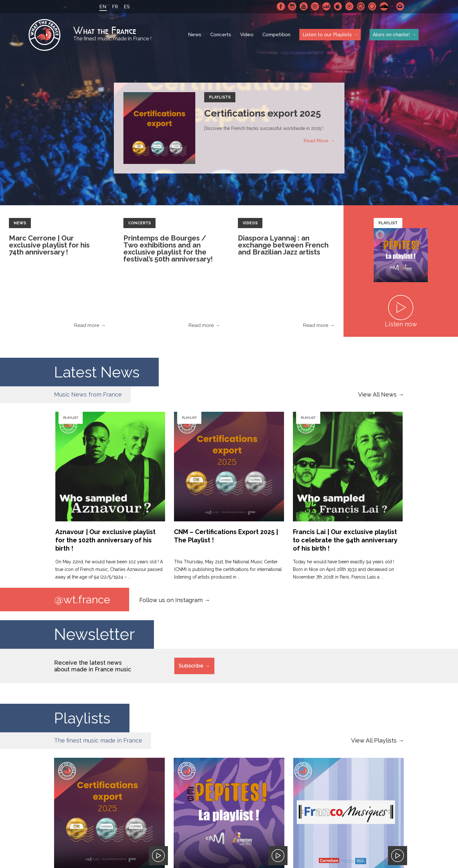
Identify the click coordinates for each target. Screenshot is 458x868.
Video (247, 35)
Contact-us (400, 6)
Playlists (220, 97)
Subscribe (191, 666)
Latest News (100, 372)
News (195, 35)
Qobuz (372, 6)
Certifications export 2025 (263, 113)
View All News (377, 394)
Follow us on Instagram (171, 600)
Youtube (303, 6)
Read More (316, 141)
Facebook (280, 6)
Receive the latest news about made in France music (93, 666)
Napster (360, 6)
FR (114, 7)
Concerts (221, 35)
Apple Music (337, 6)
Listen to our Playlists (327, 35)
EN (102, 7)
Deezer (326, 6)
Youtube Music (349, 6)
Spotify (315, 6)
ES (126, 7)
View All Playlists (374, 741)
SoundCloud (383, 6)
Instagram (292, 6)
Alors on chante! (391, 35)
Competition (276, 35)
